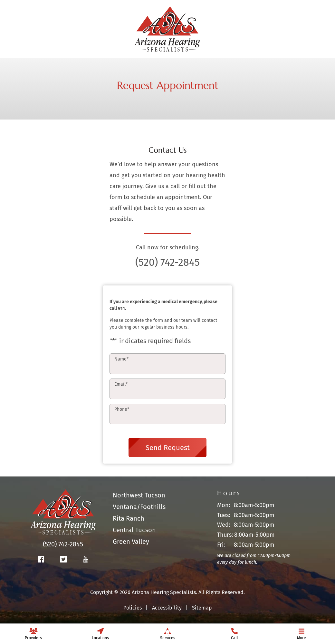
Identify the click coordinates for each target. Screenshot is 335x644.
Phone (122, 409)
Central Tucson (134, 530)
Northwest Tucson (139, 495)
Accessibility (167, 608)
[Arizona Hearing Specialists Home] (167, 28)
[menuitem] (33, 634)
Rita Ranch (129, 518)
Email (121, 384)
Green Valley (131, 542)
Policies (133, 608)
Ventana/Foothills (139, 507)
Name (121, 359)
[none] (33, 634)
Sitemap (202, 608)
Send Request (168, 448)
